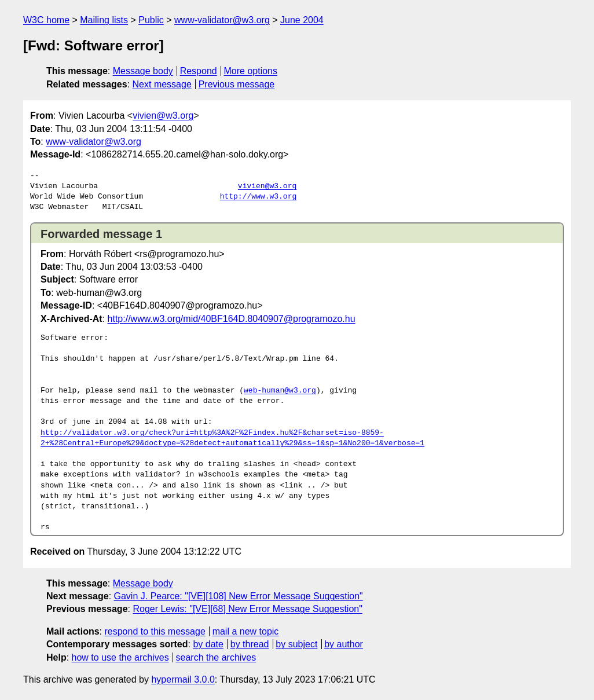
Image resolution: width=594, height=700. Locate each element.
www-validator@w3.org (222, 20)
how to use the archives (120, 657)
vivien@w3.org (163, 116)
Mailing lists (104, 20)
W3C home (46, 20)
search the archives (216, 657)
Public (151, 20)
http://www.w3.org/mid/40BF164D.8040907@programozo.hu (232, 319)
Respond (199, 71)
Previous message (237, 84)
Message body (143, 71)
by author (344, 644)
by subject (296, 644)
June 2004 (302, 20)
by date (208, 644)
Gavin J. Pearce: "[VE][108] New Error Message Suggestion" (239, 596)
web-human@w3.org (280, 391)
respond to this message (155, 631)
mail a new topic (246, 631)
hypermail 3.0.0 (183, 679)
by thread (250, 644)
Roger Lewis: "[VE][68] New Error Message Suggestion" (247, 609)
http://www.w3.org (258, 197)
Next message (162, 84)
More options (251, 71)
